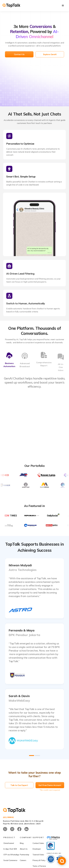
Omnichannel (9, 851)
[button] (63, 6)
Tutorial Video (38, 862)
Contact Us (19, 54)
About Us (24, 856)
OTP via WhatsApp (11, 862)
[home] (11, 6)
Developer (37, 856)
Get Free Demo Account (50, 793)
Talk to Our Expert (19, 793)
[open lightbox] (34, 588)
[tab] (9, 363)
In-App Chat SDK (10, 856)
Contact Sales (38, 851)
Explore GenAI (50, 54)
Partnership (25, 862)
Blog (22, 851)
